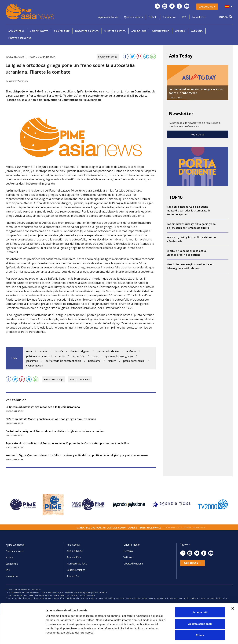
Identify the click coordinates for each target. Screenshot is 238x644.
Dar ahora (207, 7)
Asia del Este (62, 31)
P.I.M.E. (153, 17)
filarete (112, 361)
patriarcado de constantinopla (63, 361)
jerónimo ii (32, 361)
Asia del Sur (139, 31)
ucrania (43, 351)
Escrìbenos (170, 17)
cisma (95, 356)
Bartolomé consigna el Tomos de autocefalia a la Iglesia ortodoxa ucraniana (55, 431)
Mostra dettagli (184, 637)
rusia (29, 351)
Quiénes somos (133, 17)
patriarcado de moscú (39, 356)
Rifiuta (200, 621)
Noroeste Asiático (87, 31)
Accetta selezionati (200, 610)
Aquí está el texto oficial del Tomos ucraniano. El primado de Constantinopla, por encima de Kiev (68, 443)
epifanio (131, 351)
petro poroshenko (134, 361)
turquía (59, 351)
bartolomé (94, 361)
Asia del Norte (39, 31)
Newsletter (199, 17)
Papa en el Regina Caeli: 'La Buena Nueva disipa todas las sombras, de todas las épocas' (189, 211)
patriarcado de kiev (108, 351)
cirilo (62, 356)
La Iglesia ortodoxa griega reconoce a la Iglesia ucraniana (43, 407)
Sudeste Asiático (115, 31)
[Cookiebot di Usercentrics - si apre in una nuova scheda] (23, 637)
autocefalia (78, 356)
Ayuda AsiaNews (108, 17)
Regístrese (198, 134)
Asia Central (16, 31)
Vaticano (197, 31)
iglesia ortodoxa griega (119, 356)
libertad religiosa (80, 351)
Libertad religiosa (20, 38)
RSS (184, 17)
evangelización (35, 366)
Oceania (180, 31)
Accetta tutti (200, 598)
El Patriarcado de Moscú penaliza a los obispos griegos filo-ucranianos (51, 419)
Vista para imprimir (80, 379)
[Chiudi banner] (233, 594)
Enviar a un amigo (108, 57)
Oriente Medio (161, 31)
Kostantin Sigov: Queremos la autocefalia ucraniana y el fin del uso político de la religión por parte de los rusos (77, 455)
